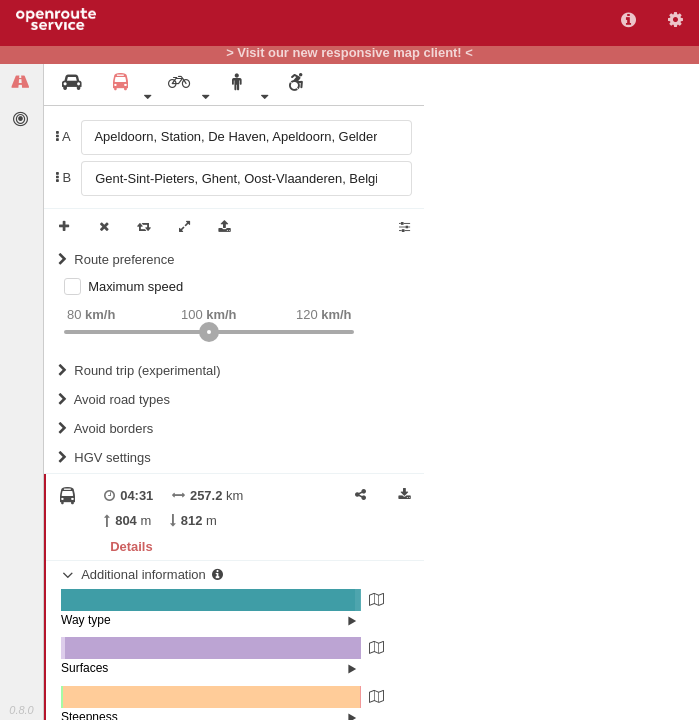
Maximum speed (135, 286)
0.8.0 (21, 710)
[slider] (209, 332)
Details (131, 546)
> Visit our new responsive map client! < (349, 53)
